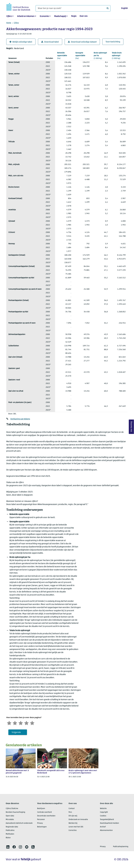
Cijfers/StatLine (12, 809)
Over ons (83, 16)
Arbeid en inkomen (26, 16)
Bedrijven (41, 809)
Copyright (104, 812)
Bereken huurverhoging (15, 812)
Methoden (10, 834)
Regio (74, 16)
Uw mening (131, 427)
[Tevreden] (26, 723)
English (124, 8)
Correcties (73, 830)
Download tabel (50, 42)
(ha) (64, 55)
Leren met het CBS (76, 827)
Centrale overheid (44, 812)
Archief (103, 827)
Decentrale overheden (46, 816)
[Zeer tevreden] (32, 723)
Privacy (40, 823)
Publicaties (10, 830)
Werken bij (73, 823)
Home (9, 23)
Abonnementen (106, 830)
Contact (72, 809)
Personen (41, 820)
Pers (70, 812)
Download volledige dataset (82, 42)
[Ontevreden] (15, 723)
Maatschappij (60, 16)
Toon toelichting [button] (113, 42)
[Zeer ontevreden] (9, 723)
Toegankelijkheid (107, 820)
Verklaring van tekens (20, 419)
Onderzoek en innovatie (78, 820)
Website (103, 809)
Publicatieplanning (121, 847)
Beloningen (42, 827)
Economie (44, 16)
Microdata (10, 820)
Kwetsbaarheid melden (109, 823)
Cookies (103, 816)
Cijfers (9, 16)
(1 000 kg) (101, 55)
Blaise (8, 838)
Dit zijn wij (73, 816)
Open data (10, 816)
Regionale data (12, 827)
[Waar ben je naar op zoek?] (73, 8)
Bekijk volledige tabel (21, 42)
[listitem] (8, 847)
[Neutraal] (21, 723)
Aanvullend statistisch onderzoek (19, 823)
